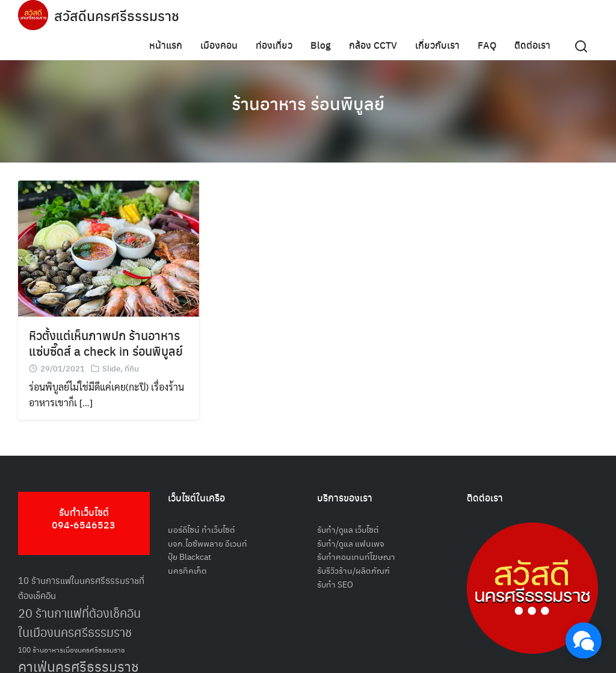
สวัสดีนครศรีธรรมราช (118, 15)
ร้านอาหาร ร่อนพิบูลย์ (308, 102)
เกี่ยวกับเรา (437, 45)
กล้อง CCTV (373, 45)
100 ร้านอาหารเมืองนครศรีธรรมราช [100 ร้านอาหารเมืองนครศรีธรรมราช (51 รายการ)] (72, 649)
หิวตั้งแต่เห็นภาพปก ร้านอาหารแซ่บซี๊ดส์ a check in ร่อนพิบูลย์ (106, 343)
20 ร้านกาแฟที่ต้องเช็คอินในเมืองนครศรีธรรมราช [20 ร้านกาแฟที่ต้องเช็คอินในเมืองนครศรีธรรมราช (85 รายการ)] (79, 623)
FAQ (487, 45)
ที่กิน (132, 368)
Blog (321, 45)
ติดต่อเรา (532, 45)
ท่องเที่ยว (274, 45)
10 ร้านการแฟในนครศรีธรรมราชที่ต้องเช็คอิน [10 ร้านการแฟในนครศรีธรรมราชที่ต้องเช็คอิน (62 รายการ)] (81, 588)
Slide (111, 368)
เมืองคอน (219, 45)
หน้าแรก (166, 45)
